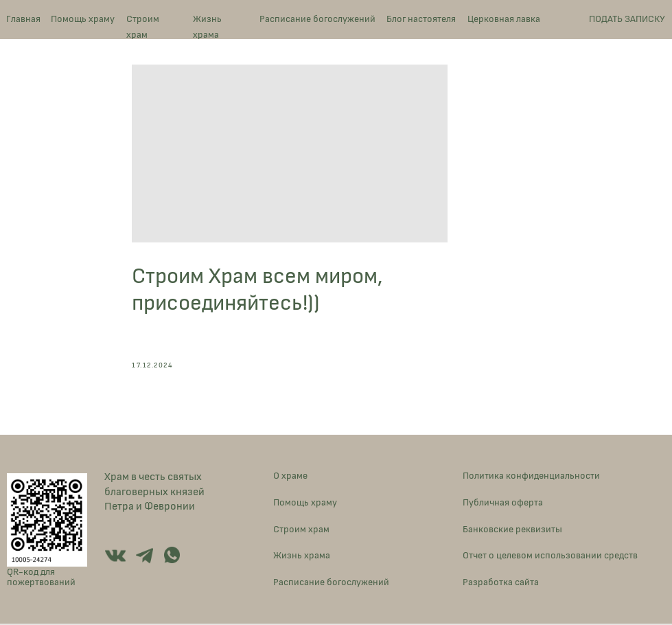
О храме (290, 477)
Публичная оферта (503, 504)
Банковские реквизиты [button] (512, 531)
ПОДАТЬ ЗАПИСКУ (627, 19)
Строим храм (143, 26)
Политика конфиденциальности (531, 477)
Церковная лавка (504, 19)
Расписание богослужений (317, 19)
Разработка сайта (501, 584)
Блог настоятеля (421, 19)
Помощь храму (83, 19)
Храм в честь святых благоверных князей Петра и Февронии (154, 493)
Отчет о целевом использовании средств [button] (550, 557)
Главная (23, 19)
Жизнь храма (207, 26)
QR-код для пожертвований (41, 578)
